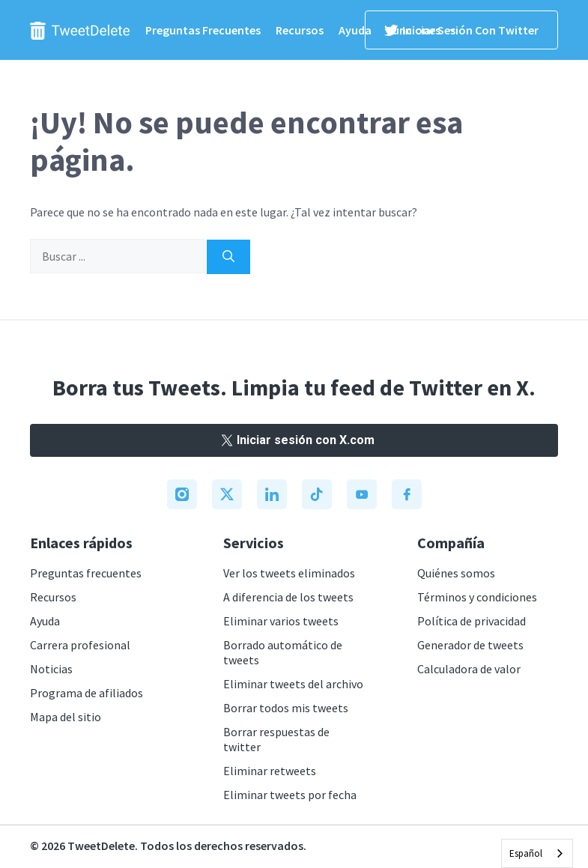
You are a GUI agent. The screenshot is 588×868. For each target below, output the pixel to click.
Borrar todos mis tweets (286, 708)
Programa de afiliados (87, 693)
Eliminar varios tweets (281, 621)
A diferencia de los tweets (288, 597)
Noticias (51, 669)
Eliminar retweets (270, 771)
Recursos (300, 30)
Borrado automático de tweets (283, 652)
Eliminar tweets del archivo (293, 684)
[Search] (228, 257)
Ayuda (355, 30)
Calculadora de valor (469, 669)
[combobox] (537, 853)
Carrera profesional (80, 645)
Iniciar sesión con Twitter (461, 30)
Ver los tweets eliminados (289, 573)
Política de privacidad (472, 621)
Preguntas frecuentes (203, 30)
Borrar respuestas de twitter (276, 739)
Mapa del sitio (66, 717)
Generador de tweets (470, 645)
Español (526, 853)
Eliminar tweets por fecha (290, 795)
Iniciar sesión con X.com (294, 440)
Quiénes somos (456, 573)
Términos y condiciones (477, 597)
